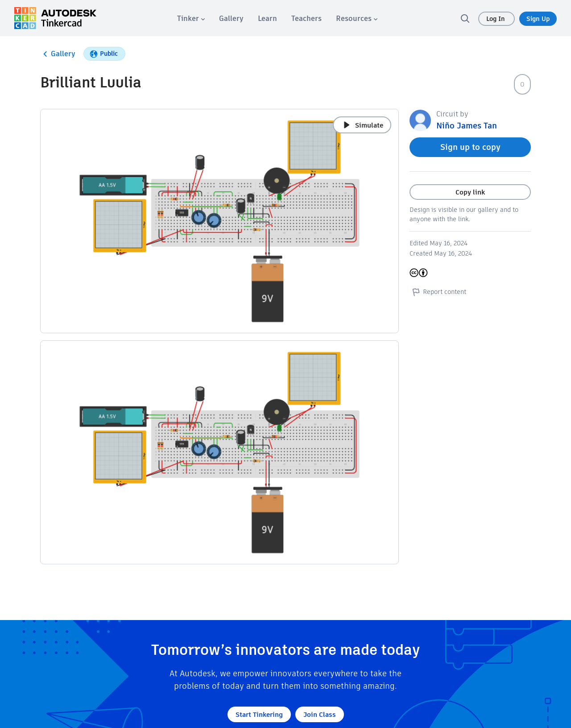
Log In (497, 19)
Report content (438, 292)
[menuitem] (191, 19)
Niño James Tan (467, 126)
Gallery (58, 54)
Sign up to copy (470, 147)
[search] (465, 18)
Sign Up (538, 19)
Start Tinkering (259, 714)
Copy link (470, 192)
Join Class (320, 714)
